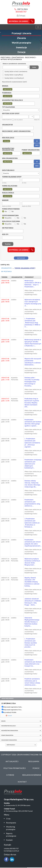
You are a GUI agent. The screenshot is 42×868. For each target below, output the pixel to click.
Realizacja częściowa (11, 221)
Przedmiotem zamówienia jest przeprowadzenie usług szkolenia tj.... (32, 503)
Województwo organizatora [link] (10, 731)
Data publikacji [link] (11, 745)
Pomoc (36, 768)
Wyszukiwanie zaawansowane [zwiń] (14, 82)
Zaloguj (21, 16)
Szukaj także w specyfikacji (12, 75)
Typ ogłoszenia (8, 107)
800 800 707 (21, 12)
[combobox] (21, 89)
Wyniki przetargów (21, 43)
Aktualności (12, 761)
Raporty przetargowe (11, 835)
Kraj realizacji (8, 138)
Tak (11, 212)
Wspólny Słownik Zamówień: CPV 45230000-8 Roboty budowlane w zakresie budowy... (32, 582)
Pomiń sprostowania (11, 209)
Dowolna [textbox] (6, 173)
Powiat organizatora (31, 150)
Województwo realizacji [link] (9, 726)
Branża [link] (3, 721)
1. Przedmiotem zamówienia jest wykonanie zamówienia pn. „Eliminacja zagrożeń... (32, 443)
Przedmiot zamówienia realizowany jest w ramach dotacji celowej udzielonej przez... (32, 682)
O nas (8, 819)
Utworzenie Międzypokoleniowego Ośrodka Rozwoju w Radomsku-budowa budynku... (32, 622)
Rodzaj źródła (8, 193)
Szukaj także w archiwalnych (13, 78)
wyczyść (10, 715)
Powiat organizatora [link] (7, 735)
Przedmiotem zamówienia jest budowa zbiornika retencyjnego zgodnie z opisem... (33, 423)
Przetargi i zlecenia (21, 33)
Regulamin (34, 761)
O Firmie (10, 775)
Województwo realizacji (12, 100)
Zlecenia (21, 38)
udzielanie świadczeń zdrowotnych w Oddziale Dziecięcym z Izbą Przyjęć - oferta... (33, 602)
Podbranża (7, 93)
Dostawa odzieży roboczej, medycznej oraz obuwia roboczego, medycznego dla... (33, 484)
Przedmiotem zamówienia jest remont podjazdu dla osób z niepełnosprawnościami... (33, 543)
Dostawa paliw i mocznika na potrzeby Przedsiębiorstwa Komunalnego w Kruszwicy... (32, 382)
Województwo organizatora (8, 149)
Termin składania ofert (25, 268)
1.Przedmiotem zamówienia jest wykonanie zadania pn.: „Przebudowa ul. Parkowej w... (32, 523)
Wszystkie (7, 218)
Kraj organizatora (10, 158)
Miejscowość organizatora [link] (9, 740)
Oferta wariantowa (10, 216)
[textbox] (13, 89)
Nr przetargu (8, 228)
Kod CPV (5, 234)
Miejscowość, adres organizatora (16, 131)
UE (37, 141)
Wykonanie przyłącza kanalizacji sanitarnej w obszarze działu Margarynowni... (32, 562)
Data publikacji (8, 170)
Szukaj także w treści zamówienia (15, 72)
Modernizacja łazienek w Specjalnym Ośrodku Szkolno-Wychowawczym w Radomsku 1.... (33, 343)
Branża (5, 86)
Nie (5, 212)
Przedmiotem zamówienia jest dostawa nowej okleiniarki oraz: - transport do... (33, 663)
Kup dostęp (21, 258)
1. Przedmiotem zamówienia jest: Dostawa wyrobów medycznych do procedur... (31, 643)
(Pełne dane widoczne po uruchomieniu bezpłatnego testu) (33, 293)
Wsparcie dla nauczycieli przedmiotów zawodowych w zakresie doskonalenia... (33, 362)
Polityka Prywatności (15, 768)
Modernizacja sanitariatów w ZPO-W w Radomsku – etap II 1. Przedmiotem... (33, 284)
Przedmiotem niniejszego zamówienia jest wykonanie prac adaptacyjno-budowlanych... (33, 464)
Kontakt (9, 840)
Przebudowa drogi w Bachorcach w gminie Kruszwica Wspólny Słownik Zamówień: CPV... (32, 403)
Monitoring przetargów (11, 828)
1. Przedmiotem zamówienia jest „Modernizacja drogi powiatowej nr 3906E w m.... (32, 323)
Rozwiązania (11, 823)
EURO (37, 145)
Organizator (7, 125)
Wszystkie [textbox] (6, 110)
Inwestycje (21, 47)
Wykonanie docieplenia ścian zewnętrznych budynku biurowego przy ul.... (33, 303)
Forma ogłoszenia (10, 186)
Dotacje (21, 52)
